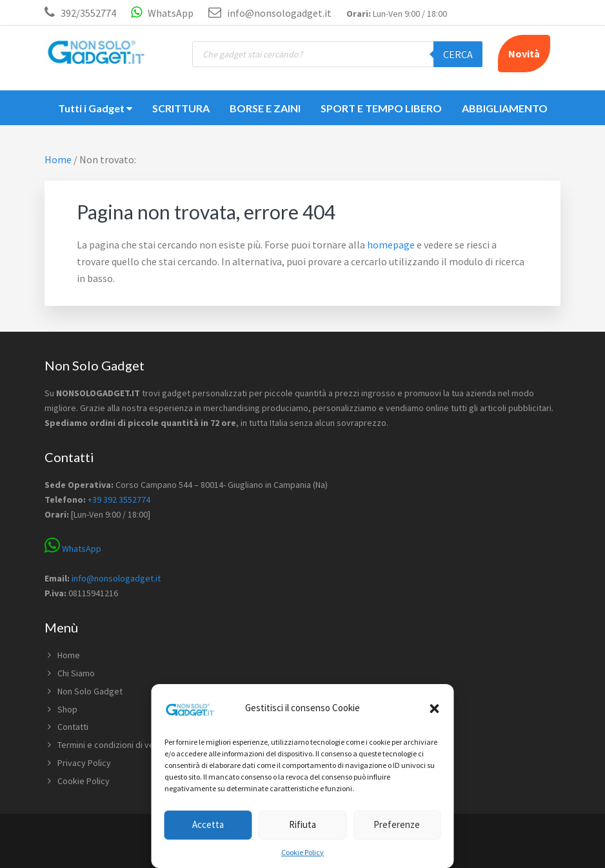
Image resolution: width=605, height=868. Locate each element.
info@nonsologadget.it (270, 13)
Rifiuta (302, 824)
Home (69, 655)
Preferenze (397, 824)
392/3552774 (88, 13)
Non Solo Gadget (90, 691)
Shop (67, 709)
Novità (524, 54)
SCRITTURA (181, 108)
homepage (391, 245)
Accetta (208, 824)
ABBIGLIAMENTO (505, 108)
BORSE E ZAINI (265, 108)
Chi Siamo (76, 673)
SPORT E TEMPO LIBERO (381, 108)
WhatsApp (162, 13)
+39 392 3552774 (119, 500)
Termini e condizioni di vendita (115, 745)
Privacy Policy (84, 763)
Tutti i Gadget (95, 108)
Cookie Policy (302, 852)
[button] (435, 709)
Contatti (73, 727)
